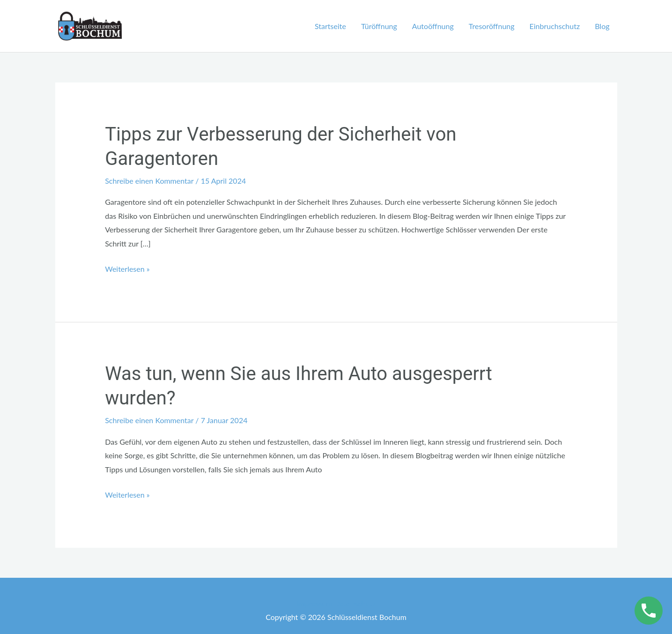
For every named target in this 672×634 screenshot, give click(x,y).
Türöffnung (379, 26)
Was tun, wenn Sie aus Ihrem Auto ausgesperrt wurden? (299, 386)
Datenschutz (355, 603)
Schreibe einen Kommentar (149, 181)
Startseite (330, 26)
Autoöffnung (433, 26)
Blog (602, 26)
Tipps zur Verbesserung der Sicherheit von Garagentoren (281, 147)
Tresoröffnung (492, 26)
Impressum (314, 603)
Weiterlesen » (127, 268)
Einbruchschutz (555, 26)
